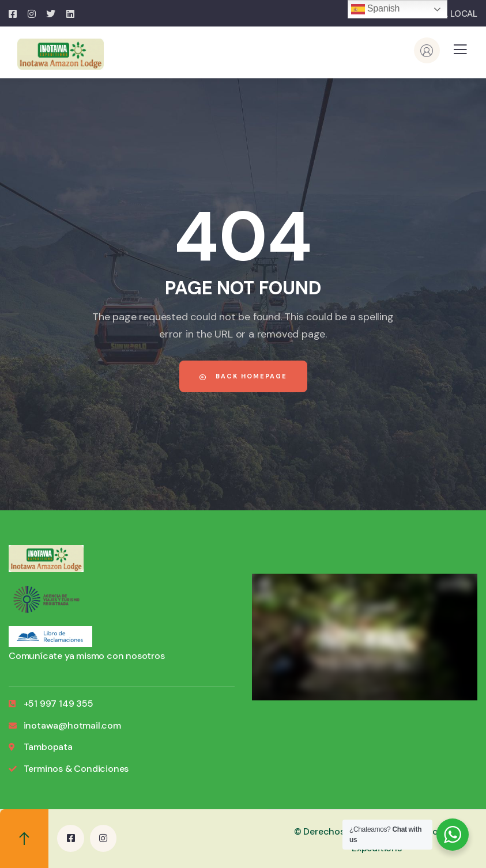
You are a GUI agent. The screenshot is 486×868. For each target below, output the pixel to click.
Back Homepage (243, 376)
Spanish (376, 9)
